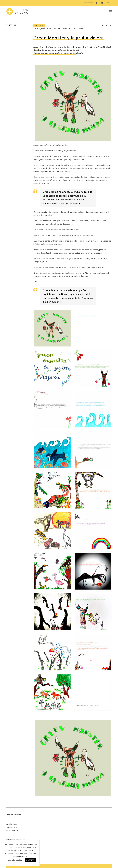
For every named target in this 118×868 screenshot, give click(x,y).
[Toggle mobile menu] (111, 11)
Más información (15, 860)
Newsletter (88, 3)
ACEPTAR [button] (30, 860)
